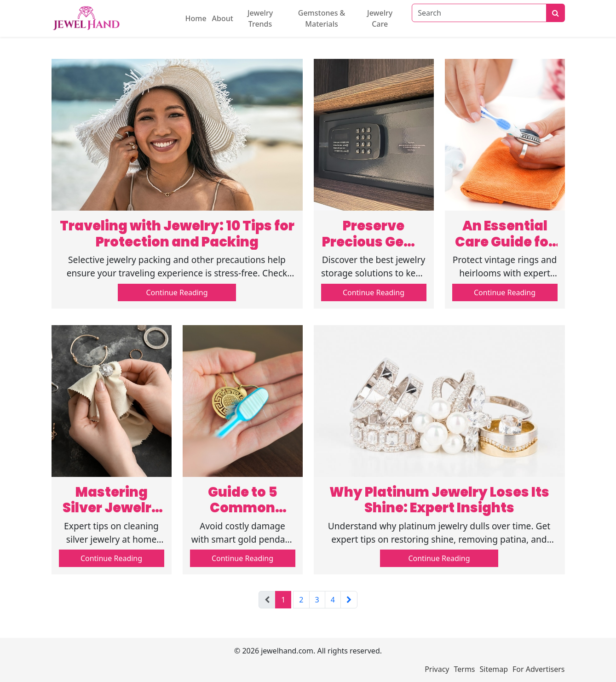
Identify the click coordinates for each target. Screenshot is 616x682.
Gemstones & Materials (322, 18)
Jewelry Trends (260, 18)
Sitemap (494, 669)
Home (196, 18)
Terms (465, 669)
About (223, 18)
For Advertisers (538, 669)
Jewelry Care (380, 18)
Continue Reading (177, 292)
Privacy (437, 669)
